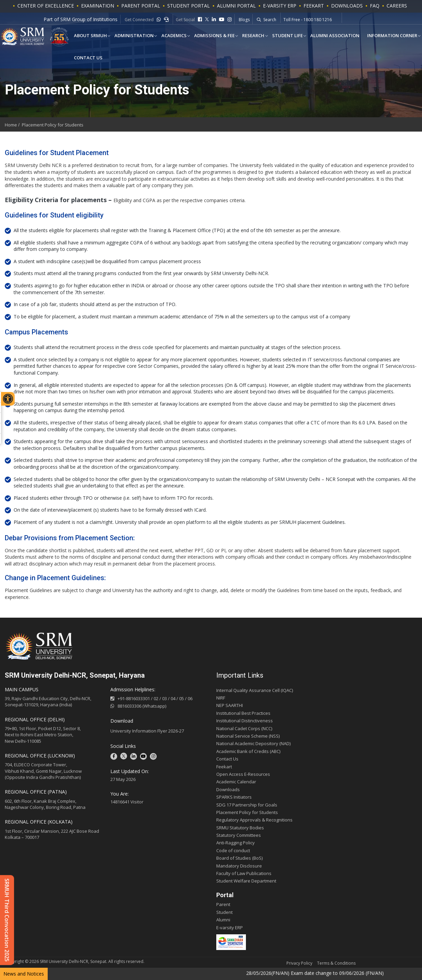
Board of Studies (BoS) (239, 858)
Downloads (347, 6)
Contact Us (88, 58)
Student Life (283, 36)
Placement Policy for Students (53, 125)
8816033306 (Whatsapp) (138, 706)
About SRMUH (90, 36)
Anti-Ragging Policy (236, 843)
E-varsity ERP (230, 928)
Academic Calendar (236, 782)
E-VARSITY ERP (280, 6)
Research (249, 36)
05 (182, 698)
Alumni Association (329, 36)
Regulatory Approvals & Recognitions (254, 820)
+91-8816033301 (134, 698)
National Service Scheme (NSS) (248, 736)
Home (11, 125)
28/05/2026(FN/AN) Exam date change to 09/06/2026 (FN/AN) (325, 973)
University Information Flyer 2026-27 (147, 731)
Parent (223, 904)
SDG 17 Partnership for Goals (247, 805)
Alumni (223, 920)
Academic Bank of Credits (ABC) (248, 751)
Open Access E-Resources (243, 774)
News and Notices (24, 974)
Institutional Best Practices (243, 713)
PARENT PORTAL (141, 6)
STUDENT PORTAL (189, 6)
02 (156, 698)
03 (165, 698)
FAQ (375, 6)
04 (173, 698)
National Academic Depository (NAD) (253, 743)
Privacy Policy (299, 963)
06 (190, 698)
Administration (133, 36)
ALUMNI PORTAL (236, 6)
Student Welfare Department (246, 881)
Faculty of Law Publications (244, 873)
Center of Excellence (46, 6)
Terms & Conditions (336, 963)
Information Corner (386, 36)
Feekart (314, 6)
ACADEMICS (172, 36)
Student (224, 912)
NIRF (221, 698)
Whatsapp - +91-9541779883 (311, 20)
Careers (397, 6)
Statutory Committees (239, 835)
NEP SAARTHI (230, 705)
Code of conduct (233, 850)
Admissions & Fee (211, 36)
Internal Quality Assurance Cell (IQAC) (255, 690)
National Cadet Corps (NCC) (244, 728)
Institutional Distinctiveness (245, 721)
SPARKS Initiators (234, 797)
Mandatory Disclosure (239, 866)
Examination (98, 6)
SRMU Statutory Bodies (240, 828)
